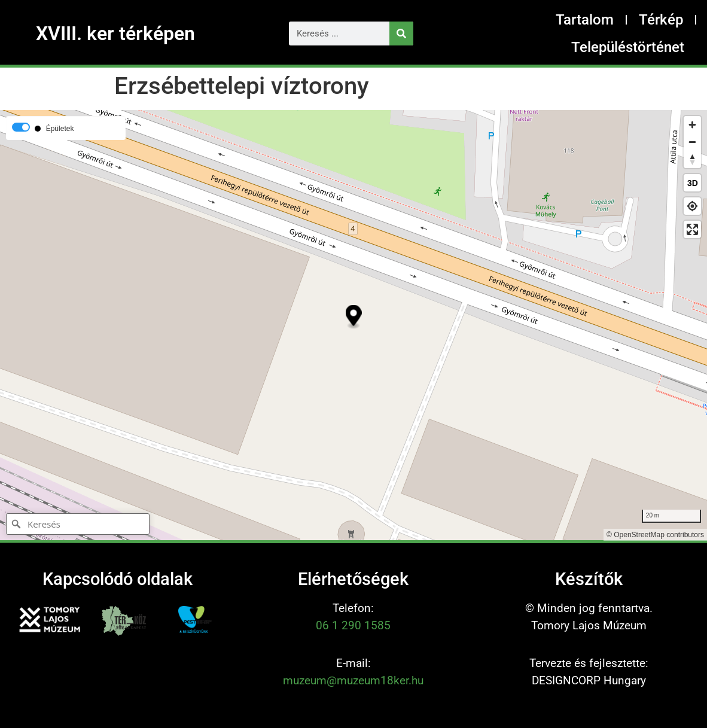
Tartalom (585, 20)
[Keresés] (401, 33)
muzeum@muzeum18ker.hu (353, 680)
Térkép (661, 20)
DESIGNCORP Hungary (589, 680)
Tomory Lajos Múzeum (589, 625)
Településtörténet (628, 47)
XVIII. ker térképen (115, 33)
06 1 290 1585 (353, 625)
